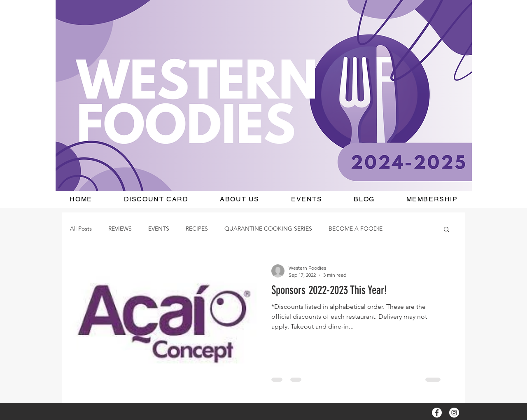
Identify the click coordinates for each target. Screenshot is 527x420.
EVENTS (159, 229)
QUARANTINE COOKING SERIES (268, 229)
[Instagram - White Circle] (454, 413)
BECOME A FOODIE (356, 229)
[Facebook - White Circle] (437, 413)
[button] (447, 230)
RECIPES (197, 229)
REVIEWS (120, 229)
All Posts (81, 229)
